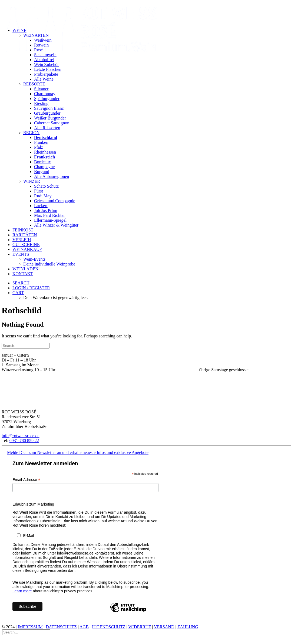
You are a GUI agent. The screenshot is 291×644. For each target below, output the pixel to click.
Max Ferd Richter (49, 215)
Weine (19, 30)
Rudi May (43, 196)
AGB (84, 629)
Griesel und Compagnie (55, 201)
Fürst (39, 191)
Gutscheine (26, 245)
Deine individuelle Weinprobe (49, 264)
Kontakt (23, 274)
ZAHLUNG (188, 629)
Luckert (41, 206)
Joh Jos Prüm (46, 210)
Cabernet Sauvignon (52, 123)
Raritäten (25, 235)
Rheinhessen (45, 152)
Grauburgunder (47, 113)
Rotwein (41, 45)
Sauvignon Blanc (49, 108)
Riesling (41, 103)
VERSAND (164, 629)
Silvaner (41, 89)
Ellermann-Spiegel (50, 220)
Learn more (22, 593)
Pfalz (39, 147)
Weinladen (25, 269)
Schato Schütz (46, 186)
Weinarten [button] (36, 35)
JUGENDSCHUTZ (108, 629)
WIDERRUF (140, 629)
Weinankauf (27, 249)
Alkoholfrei (44, 60)
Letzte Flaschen (48, 69)
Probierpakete (46, 74)
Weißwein (43, 40)
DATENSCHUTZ (61, 629)
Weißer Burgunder (50, 118)
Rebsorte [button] (34, 84)
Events (21, 254)
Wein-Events (34, 259)
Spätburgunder (47, 99)
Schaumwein (45, 55)
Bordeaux (42, 162)
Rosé (38, 50)
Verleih (22, 240)
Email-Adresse (26, 482)
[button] (21, 283)
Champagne (44, 167)
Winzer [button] (32, 181)
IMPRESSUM (30, 629)
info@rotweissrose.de (21, 436)
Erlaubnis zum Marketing (33, 507)
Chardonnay (45, 94)
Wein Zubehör (47, 64)
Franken (41, 142)
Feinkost (23, 230)
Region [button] (31, 133)
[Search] (26, 346)
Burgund (42, 172)
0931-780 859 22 (24, 441)
